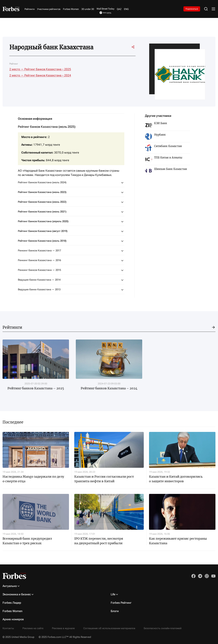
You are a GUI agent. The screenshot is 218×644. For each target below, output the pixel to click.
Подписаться (192, 9)
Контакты (8, 628)
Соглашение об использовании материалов (109, 628)
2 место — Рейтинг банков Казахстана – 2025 (40, 69)
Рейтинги (30, 9)
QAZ (119, 9)
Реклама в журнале (63, 628)
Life (113, 594)
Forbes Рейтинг (121, 603)
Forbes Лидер (12, 603)
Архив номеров (13, 619)
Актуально (10, 586)
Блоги (115, 611)
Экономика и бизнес (17, 594)
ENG (126, 9)
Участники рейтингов (49, 9)
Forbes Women (71, 9)
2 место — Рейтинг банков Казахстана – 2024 (40, 75)
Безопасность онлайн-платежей (163, 628)
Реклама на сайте (33, 628)
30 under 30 (88, 9)
